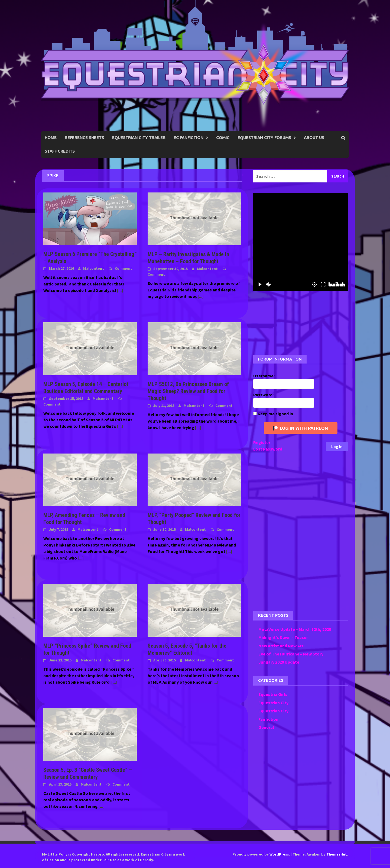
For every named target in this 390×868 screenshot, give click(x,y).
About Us (314, 138)
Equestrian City (273, 703)
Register (262, 442)
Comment (123, 268)
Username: (264, 376)
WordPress (279, 854)
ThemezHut (337, 854)
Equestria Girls (273, 694)
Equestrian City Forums (264, 138)
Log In (337, 447)
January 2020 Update (279, 662)
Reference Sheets (84, 138)
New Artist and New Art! (282, 646)
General (266, 727)
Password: (263, 395)
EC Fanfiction (188, 138)
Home (51, 138)
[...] (120, 290)
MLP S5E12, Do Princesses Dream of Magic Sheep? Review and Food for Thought (188, 391)
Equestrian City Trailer (139, 138)
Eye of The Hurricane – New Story (291, 654)
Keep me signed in (275, 414)
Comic (223, 138)
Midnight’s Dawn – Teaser (283, 637)
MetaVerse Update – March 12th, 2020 (295, 629)
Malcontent (94, 268)
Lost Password (268, 449)
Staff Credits (60, 151)
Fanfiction (268, 719)
